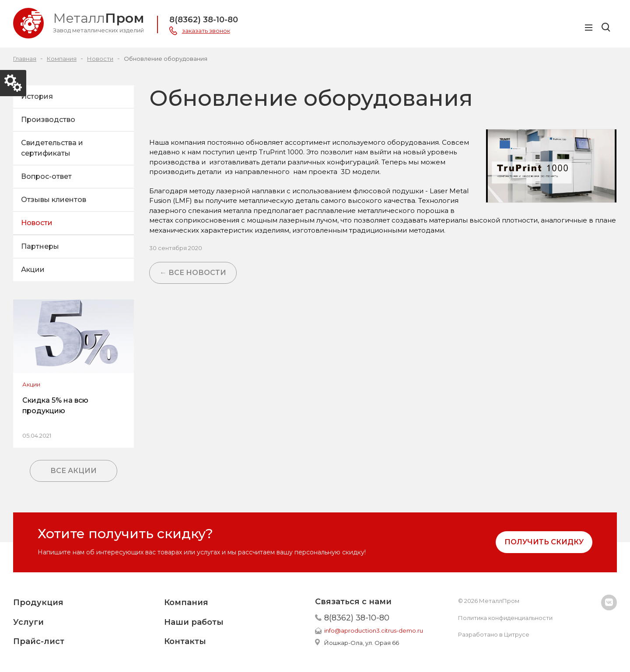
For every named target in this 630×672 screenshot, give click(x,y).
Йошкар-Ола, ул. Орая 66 (362, 643)
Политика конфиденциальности (505, 618)
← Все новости (193, 273)
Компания (186, 602)
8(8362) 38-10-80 (204, 20)
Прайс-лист (39, 641)
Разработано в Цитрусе (494, 634)
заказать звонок (206, 31)
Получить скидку (544, 542)
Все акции (73, 471)
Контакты (185, 641)
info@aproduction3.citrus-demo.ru (374, 630)
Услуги (28, 622)
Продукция (38, 602)
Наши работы (194, 622)
